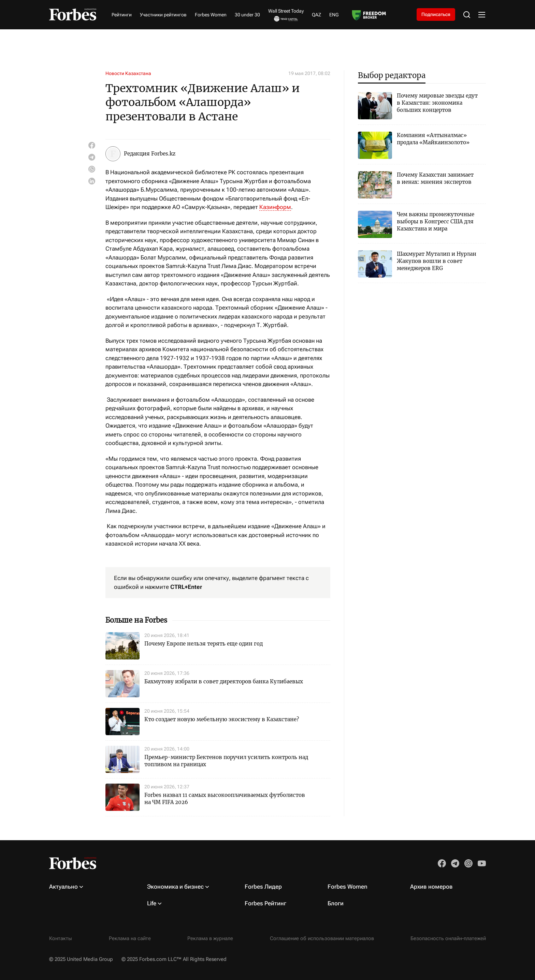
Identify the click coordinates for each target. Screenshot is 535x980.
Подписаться (436, 14)
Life (152, 903)
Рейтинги (122, 15)
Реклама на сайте (130, 938)
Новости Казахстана (128, 73)
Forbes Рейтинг (265, 903)
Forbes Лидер (263, 887)
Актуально (63, 887)
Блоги (336, 903)
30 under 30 (247, 15)
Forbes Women (211, 15)
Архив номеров (431, 887)
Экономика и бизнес (175, 887)
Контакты (61, 938)
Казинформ (275, 207)
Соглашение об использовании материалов (322, 938)
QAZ (316, 15)
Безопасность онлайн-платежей (448, 938)
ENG (334, 15)
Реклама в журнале (210, 938)
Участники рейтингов (163, 15)
